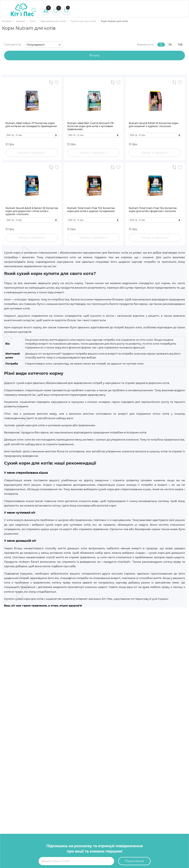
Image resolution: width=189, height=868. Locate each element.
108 (180, 45)
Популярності (36, 45)
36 (170, 45)
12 (161, 45)
